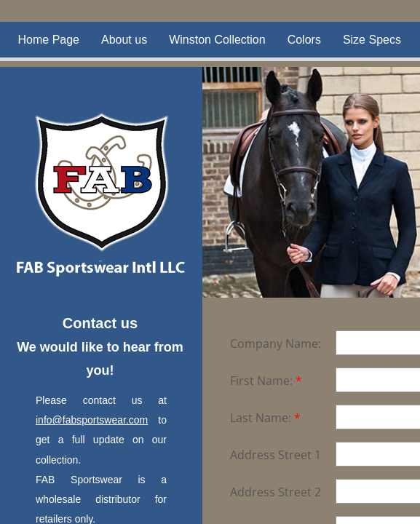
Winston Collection (217, 40)
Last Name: (265, 418)
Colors (304, 40)
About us (124, 40)
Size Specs (372, 40)
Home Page (49, 40)
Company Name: (276, 344)
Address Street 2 (276, 492)
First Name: (266, 381)
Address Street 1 (276, 455)
